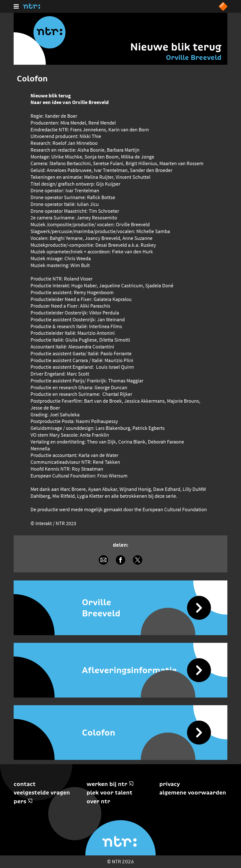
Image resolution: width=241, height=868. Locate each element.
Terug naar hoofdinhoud (241, 868)
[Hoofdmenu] (16, 6)
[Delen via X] (138, 560)
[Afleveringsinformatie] (120, 670)
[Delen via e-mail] (103, 560)
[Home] (32, 7)
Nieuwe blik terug (176, 47)
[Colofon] (120, 733)
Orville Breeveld (194, 57)
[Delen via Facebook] (120, 560)
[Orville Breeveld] (120, 608)
